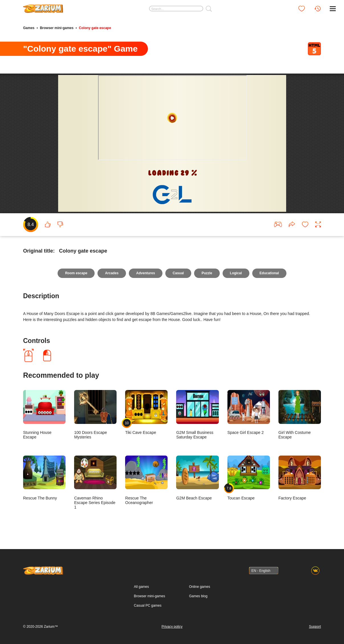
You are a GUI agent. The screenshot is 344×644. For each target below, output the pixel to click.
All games (142, 587)
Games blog (198, 596)
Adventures (146, 273)
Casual (178, 273)
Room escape (76, 273)
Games (29, 28)
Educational (269, 273)
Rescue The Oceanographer (146, 480)
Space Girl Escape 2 (249, 412)
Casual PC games (148, 606)
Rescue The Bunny (44, 478)
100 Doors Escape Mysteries (95, 415)
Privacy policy (172, 627)
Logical (236, 273)
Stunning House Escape (44, 415)
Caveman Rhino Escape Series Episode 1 (95, 483)
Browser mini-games (57, 28)
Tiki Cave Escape (146, 412)
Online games (200, 587)
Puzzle (207, 273)
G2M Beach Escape (197, 478)
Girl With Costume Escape (300, 415)
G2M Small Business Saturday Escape (197, 415)
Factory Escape (300, 478)
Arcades (112, 273)
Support (315, 627)
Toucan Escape (249, 478)
